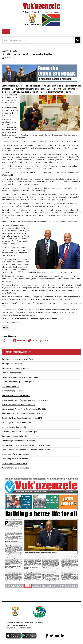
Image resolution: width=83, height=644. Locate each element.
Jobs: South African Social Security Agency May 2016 (22, 418)
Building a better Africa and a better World (17, 359)
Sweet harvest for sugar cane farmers (16, 454)
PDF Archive (39, 623)
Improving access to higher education (16, 395)
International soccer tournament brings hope (18, 404)
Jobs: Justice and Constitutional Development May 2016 (23, 414)
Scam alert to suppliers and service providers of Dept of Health (26, 445)
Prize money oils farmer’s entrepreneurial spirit (20, 432)
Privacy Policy (11, 625)
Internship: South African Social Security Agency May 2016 (24, 409)
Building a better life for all (12, 364)
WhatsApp (46, 341)
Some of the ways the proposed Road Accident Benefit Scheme (26, 450)
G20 (46, 623)
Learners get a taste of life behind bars (16, 423)
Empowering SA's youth (11, 386)
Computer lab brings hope (11, 373)
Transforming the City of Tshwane (14, 463)
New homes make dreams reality (14, 427)
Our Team (10, 623)
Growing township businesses (13, 391)
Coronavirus (28, 623)
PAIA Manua (23, 625)
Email (6, 341)
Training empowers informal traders (15, 459)
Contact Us (18, 623)
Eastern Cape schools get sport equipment (18, 382)
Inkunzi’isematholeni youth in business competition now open (25, 400)
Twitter (33, 341)
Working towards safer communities (15, 468)
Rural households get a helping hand (15, 436)
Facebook (19, 341)
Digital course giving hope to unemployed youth (20, 377)
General (5, 327)
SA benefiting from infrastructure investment (18, 441)
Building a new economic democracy (15, 368)
